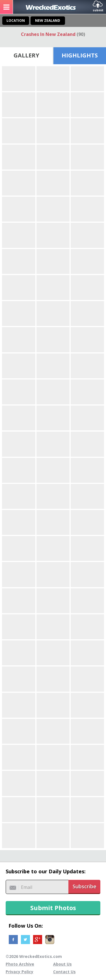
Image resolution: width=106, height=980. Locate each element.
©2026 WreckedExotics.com (34, 956)
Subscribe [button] (85, 886)
